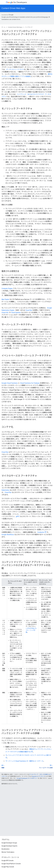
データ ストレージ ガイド (15, 69)
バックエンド (29, 27)
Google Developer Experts (9, 846)
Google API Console (8, 861)
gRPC (18, 516)
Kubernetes (5, 490)
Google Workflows (8, 535)
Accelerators (5, 849)
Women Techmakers (8, 852)
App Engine (5, 299)
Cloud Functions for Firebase (30, 383)
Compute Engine (7, 288)
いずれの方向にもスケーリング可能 (31, 630)
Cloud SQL (5, 313)
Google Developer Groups (9, 843)
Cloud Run (29, 310)
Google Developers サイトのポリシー (27, 778)
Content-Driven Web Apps (13, 8)
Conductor (41, 532)
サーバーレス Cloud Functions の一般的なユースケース (24, 761)
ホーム (3, 27)
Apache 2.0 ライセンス (39, 776)
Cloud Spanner (16, 313)
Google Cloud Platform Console (11, 864)
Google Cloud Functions (10, 383)
